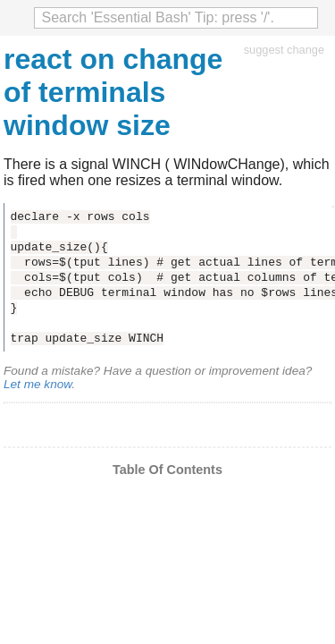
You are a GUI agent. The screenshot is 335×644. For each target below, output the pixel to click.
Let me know (38, 384)
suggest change (284, 50)
